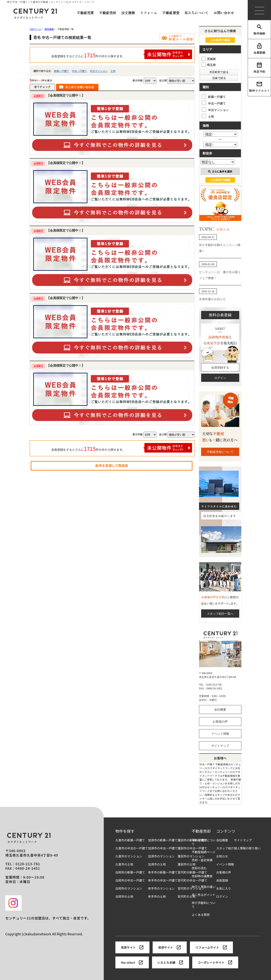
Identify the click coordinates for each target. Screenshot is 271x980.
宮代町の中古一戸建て (192, 880)
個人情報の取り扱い (247, 848)
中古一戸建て (79, 71)
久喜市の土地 (124, 864)
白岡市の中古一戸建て (130, 880)
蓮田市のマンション (191, 856)
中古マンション (99, 71)
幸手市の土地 (157, 896)
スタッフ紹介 (225, 848)
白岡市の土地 (124, 896)
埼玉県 (209, 65)
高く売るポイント (203, 895)
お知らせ (222, 856)
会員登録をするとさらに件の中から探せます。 (122, 54)
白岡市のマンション (129, 888)
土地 (113, 71)
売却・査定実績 (202, 860)
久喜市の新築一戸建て (130, 840)
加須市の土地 (157, 864)
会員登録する (220, 367)
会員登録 (259, 49)
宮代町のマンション (191, 888)
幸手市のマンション (161, 888)
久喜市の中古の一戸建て (132, 848)
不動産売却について (220, 452)
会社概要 (220, 709)
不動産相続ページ (203, 852)
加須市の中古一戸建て (163, 848)
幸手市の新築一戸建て (163, 872)
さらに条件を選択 (220, 171)
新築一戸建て (62, 71)
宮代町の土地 (187, 896)
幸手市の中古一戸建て (163, 880)
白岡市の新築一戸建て (130, 872)
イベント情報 (220, 734)
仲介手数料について (203, 905)
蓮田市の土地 (187, 864)
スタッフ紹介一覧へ (220, 614)
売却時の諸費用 (202, 876)
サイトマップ (220, 746)
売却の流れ (199, 868)
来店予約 (259, 68)
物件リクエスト (259, 87)
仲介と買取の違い (203, 887)
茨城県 (209, 59)
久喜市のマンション (129, 856)
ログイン (220, 378)
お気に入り (224, 888)
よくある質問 (200, 915)
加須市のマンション (161, 856)
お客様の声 (220, 722)
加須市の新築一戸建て (163, 840)
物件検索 (259, 30)
